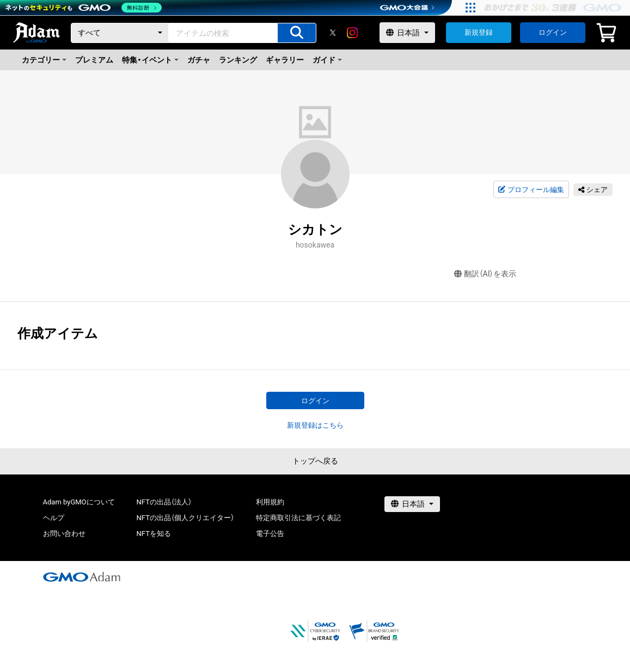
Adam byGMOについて (79, 502)
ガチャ (199, 60)
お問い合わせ (64, 534)
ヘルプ (54, 518)
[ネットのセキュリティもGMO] (84, 8)
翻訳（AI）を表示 (485, 274)
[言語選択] (407, 33)
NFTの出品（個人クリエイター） (185, 518)
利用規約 (270, 502)
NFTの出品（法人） (164, 502)
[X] (333, 33)
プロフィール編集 (531, 190)
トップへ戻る (315, 461)
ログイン (553, 32)
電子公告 (270, 534)
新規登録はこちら (315, 425)
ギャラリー (285, 60)
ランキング (238, 60)
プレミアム (94, 60)
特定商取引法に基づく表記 (298, 518)
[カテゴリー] (120, 33)
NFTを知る (154, 534)
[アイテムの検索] (297, 33)
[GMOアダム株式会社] (82, 577)
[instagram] (352, 33)
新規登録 (479, 32)
